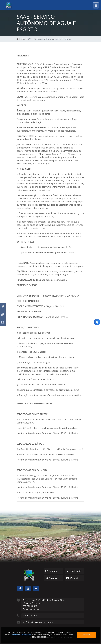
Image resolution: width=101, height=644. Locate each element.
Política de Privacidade (21, 635)
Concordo (86, 635)
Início (21, 39)
